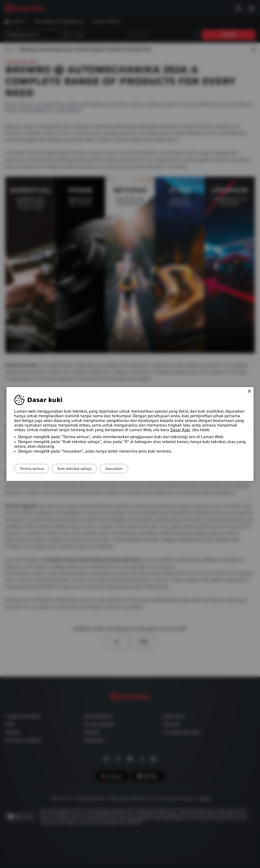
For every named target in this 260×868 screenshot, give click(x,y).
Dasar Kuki (180, 430)
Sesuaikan (126, 469)
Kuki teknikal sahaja (82, 469)
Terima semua (34, 469)
